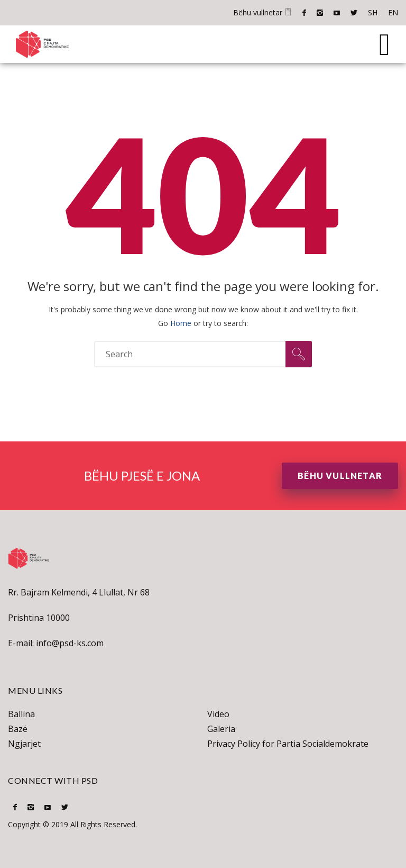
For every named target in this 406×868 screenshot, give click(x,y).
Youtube (337, 13)
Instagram (320, 13)
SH (373, 12)
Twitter (354, 13)
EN (393, 12)
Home (181, 323)
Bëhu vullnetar (262, 12)
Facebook (304, 13)
